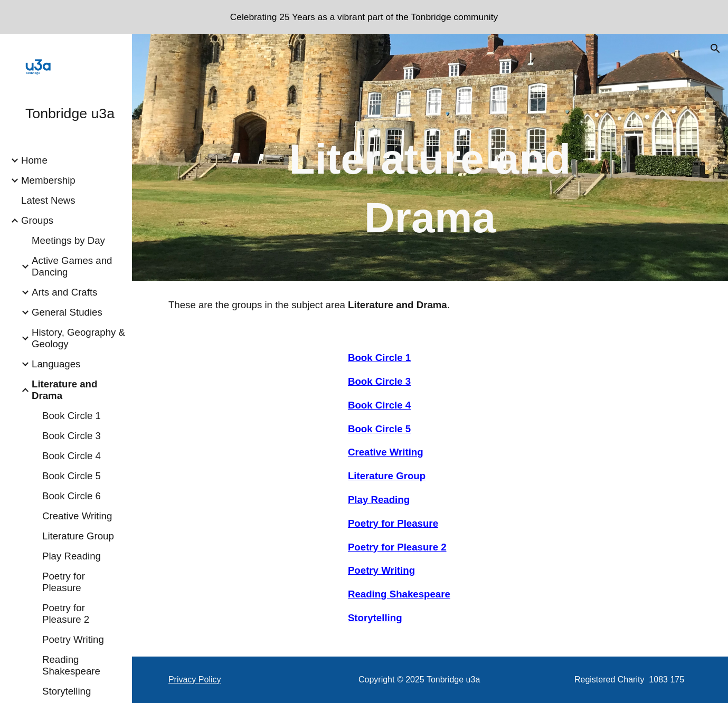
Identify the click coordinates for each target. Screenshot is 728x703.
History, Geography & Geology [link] (78, 338)
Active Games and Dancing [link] (72, 266)
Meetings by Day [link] (68, 240)
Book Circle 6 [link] (72, 496)
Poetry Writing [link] (73, 639)
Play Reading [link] (72, 556)
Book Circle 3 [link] (72, 436)
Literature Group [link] (78, 536)
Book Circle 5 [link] (72, 476)
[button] (715, 49)
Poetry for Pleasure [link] (64, 582)
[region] (364, 17)
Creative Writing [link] (77, 516)
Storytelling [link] (67, 691)
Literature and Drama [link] (64, 390)
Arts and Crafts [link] (64, 292)
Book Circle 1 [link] (72, 416)
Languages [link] (56, 364)
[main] (430, 172)
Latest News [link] (48, 200)
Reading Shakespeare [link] (71, 665)
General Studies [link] (67, 312)
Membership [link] (48, 180)
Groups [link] (37, 220)
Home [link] (34, 160)
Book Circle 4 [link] (72, 456)
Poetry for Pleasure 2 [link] (66, 614)
